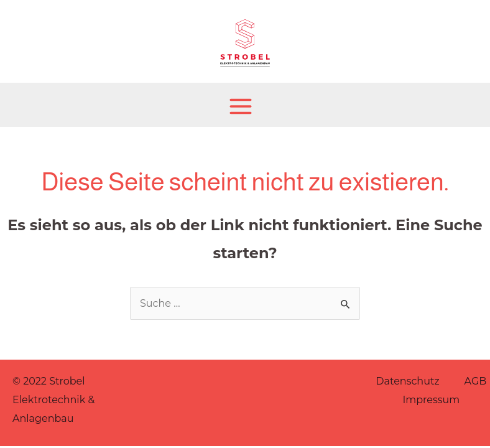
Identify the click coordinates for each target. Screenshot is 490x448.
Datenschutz (407, 381)
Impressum (431, 400)
